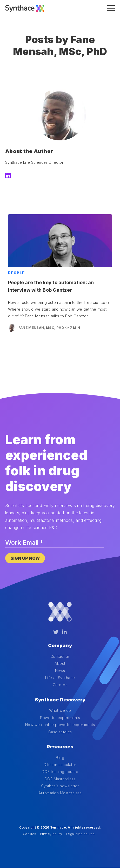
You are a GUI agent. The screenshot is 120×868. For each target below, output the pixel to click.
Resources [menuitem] (60, 747)
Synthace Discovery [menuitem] (60, 700)
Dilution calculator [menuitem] (60, 765)
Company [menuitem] (60, 645)
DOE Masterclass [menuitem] (60, 779)
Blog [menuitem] (60, 758)
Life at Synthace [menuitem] (60, 678)
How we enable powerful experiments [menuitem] (60, 725)
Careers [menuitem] (60, 685)
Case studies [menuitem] (60, 732)
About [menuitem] (60, 663)
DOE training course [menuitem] (60, 772)
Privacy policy (51, 834)
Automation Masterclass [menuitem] (60, 793)
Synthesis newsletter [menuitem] (60, 786)
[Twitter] (56, 632)
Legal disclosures (80, 834)
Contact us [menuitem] (60, 656)
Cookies (29, 834)
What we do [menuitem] (60, 710)
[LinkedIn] (8, 176)
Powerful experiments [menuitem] (60, 718)
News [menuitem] (60, 671)
